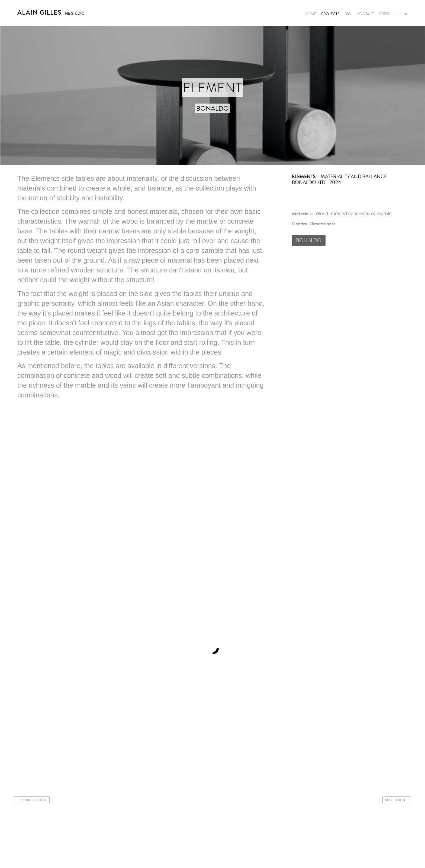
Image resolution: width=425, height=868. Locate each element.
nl (406, 14)
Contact (365, 14)
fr (399, 14)
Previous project (34, 800)
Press (384, 14)
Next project (395, 800)
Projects (330, 14)
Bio (348, 14)
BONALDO (309, 240)
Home (310, 14)
